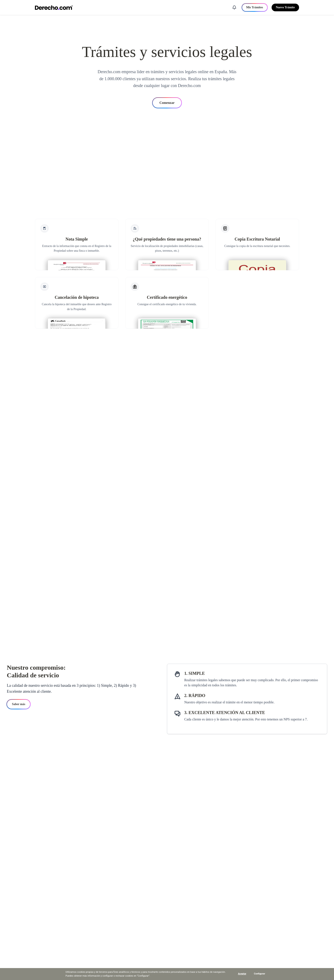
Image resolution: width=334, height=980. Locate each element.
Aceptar (242, 974)
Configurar (260, 974)
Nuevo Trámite (285, 7)
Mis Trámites (255, 7)
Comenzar (167, 103)
